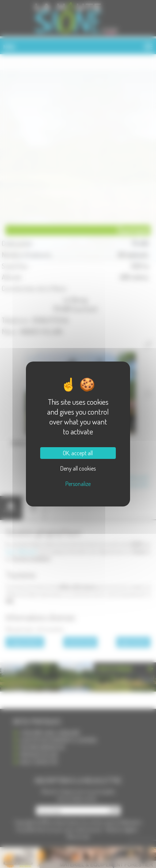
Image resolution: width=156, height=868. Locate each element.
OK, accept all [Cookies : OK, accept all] (78, 453)
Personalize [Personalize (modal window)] (78, 484)
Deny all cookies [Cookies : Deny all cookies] (78, 468)
